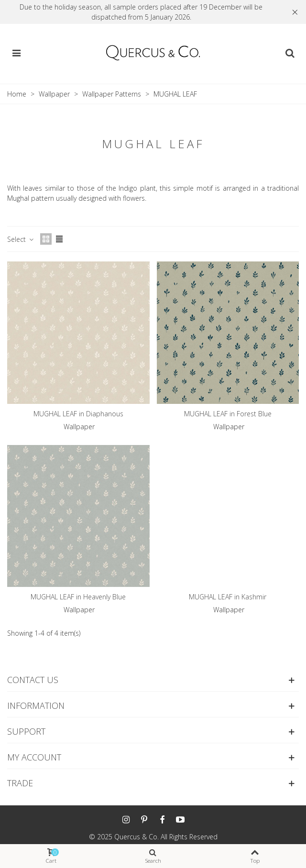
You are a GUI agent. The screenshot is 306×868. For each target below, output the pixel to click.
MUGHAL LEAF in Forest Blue (228, 414)
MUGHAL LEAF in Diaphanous (78, 414)
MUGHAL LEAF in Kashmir (228, 597)
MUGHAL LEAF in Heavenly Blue (78, 597)
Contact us (33, 680)
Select (21, 239)
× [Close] (295, 12)
